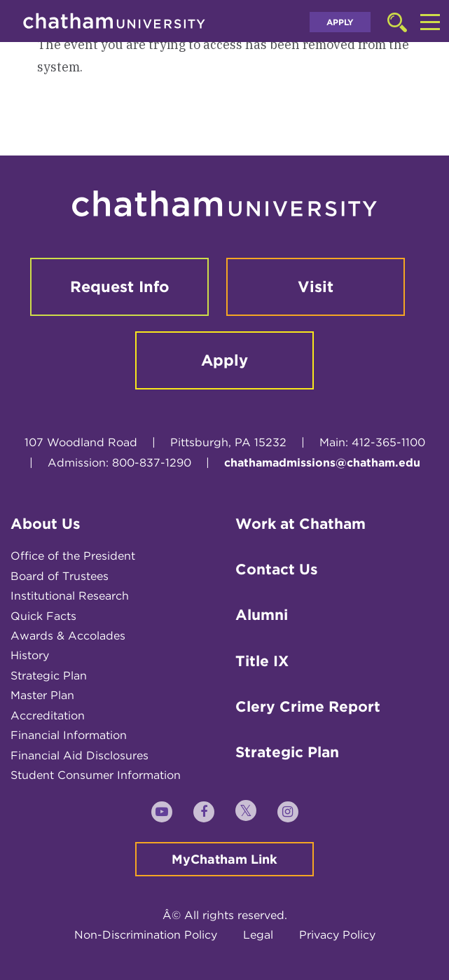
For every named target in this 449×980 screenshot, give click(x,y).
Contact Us (277, 569)
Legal (258, 935)
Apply (340, 22)
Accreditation (48, 716)
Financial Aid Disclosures (80, 755)
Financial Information (69, 735)
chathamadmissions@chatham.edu (322, 463)
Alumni (262, 615)
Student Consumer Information (96, 775)
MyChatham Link (224, 859)
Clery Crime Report (308, 706)
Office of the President (73, 556)
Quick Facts (43, 616)
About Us (46, 524)
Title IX (262, 661)
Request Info (120, 287)
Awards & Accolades (68, 636)
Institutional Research (70, 596)
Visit (316, 287)
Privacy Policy (337, 935)
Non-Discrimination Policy (146, 935)
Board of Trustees (60, 576)
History (30, 655)
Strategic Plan (49, 676)
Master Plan (42, 695)
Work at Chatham (301, 524)
